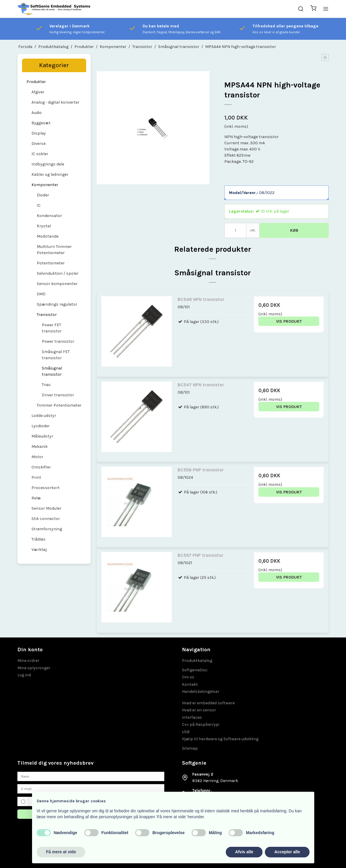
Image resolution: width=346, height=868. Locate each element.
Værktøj (39, 550)
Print (36, 477)
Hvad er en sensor (199, 710)
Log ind (24, 675)
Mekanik (40, 447)
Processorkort (46, 488)
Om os (188, 677)
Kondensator (49, 216)
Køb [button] (294, 230)
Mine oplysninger (34, 668)
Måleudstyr (42, 436)
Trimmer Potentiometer (59, 405)
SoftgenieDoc (195, 670)
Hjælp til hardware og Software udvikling (220, 739)
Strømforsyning (47, 529)
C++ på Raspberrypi (201, 724)
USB (186, 732)
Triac (46, 385)
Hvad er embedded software (208, 703)
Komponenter (45, 185)
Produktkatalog (197, 661)
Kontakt (190, 684)
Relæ (36, 498)
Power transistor (58, 341)
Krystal (44, 226)
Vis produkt (289, 321)
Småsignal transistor (52, 371)
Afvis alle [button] (244, 852)
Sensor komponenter (57, 284)
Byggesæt (41, 123)
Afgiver (38, 92)
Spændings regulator (57, 304)
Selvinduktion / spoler (58, 273)
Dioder (43, 195)
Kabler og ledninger (50, 174)
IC (39, 205)
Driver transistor (58, 395)
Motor (37, 457)
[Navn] (91, 776)
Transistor (47, 315)
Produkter (36, 82)
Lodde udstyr (44, 416)
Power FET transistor (52, 328)
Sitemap (190, 748)
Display (39, 133)
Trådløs (39, 539)
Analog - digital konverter (55, 102)
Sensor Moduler (46, 508)
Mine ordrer (28, 661)
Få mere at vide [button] (61, 852)
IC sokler (40, 154)
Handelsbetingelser (201, 691)
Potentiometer (51, 263)
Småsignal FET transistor (56, 355)
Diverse (39, 144)
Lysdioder (41, 426)
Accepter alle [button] (287, 852)
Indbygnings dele (48, 164)
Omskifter (41, 467)
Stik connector (46, 519)
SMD (41, 294)
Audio (37, 113)
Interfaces (192, 717)
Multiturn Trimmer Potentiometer (54, 250)
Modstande (48, 236)
